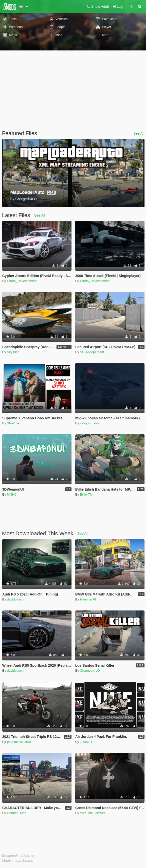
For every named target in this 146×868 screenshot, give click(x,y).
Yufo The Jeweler (92, 813)
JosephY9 (87, 742)
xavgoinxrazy (89, 423)
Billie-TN (86, 494)
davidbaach (15, 599)
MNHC (12, 494)
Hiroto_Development (22, 281)
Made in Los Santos (17, 861)
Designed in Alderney (19, 856)
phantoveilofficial (19, 742)
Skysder (13, 352)
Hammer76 (88, 599)
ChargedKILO (90, 671)
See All (139, 133)
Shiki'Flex (14, 423)
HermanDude (17, 813)
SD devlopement (92, 352)
